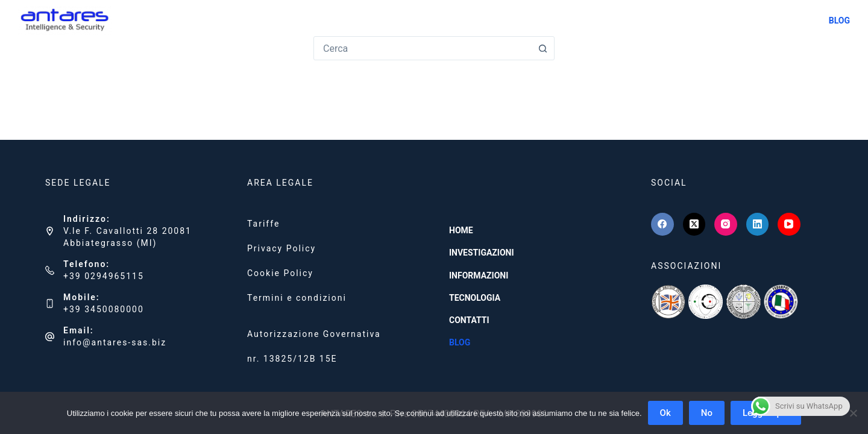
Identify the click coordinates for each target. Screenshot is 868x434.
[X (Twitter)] (694, 224)
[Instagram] (726, 224)
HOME (526, 20)
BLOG (839, 20)
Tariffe (263, 224)
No (707, 413)
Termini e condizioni (297, 298)
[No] (853, 413)
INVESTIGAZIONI (585, 20)
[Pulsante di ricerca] (542, 48)
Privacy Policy (281, 248)
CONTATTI (794, 20)
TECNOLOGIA (733, 20)
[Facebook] (662, 224)
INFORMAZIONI (662, 20)
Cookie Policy (280, 273)
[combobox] (423, 48)
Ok (665, 413)
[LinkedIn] (758, 224)
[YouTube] (789, 224)
